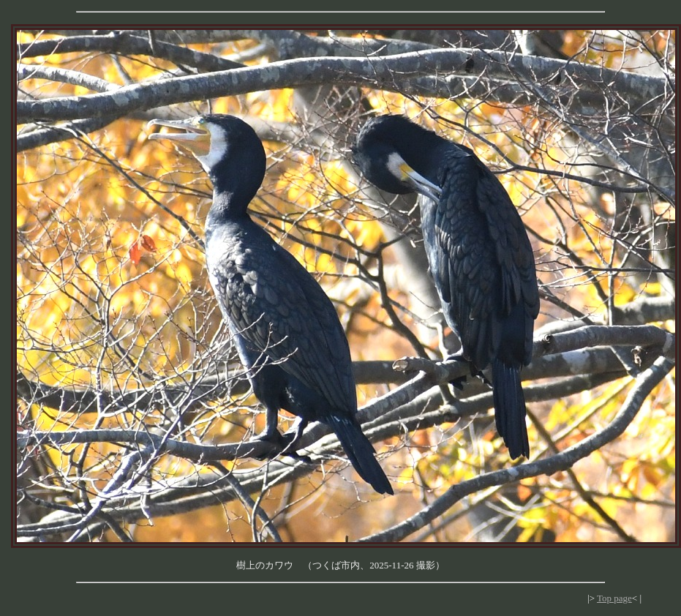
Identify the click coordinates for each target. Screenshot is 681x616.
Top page (614, 598)
